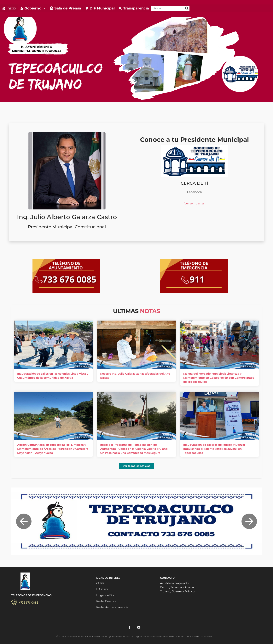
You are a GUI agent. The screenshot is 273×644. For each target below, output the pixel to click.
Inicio (11, 8)
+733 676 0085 (29, 603)
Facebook (195, 192)
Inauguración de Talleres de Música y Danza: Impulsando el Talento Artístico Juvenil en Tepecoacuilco (215, 447)
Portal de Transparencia (112, 607)
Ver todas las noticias (136, 466)
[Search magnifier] (187, 8)
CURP (100, 583)
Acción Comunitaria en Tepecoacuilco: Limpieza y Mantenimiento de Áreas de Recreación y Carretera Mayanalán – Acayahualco (53, 447)
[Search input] (168, 8)
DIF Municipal (102, 8)
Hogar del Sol (105, 595)
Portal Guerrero (107, 601)
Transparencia (136, 8)
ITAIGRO (102, 589)
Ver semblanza (194, 203)
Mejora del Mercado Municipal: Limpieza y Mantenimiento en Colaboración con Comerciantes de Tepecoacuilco (219, 376)
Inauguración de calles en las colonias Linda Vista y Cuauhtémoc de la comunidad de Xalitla (53, 374)
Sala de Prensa (68, 8)
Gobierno (35, 8)
